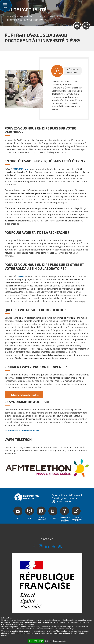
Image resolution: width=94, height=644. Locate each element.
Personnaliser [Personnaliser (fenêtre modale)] (36, 641)
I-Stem (21, 276)
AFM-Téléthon (21, 169)
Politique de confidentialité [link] (56, 641)
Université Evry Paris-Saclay (18, 16)
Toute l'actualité (46, 16)
